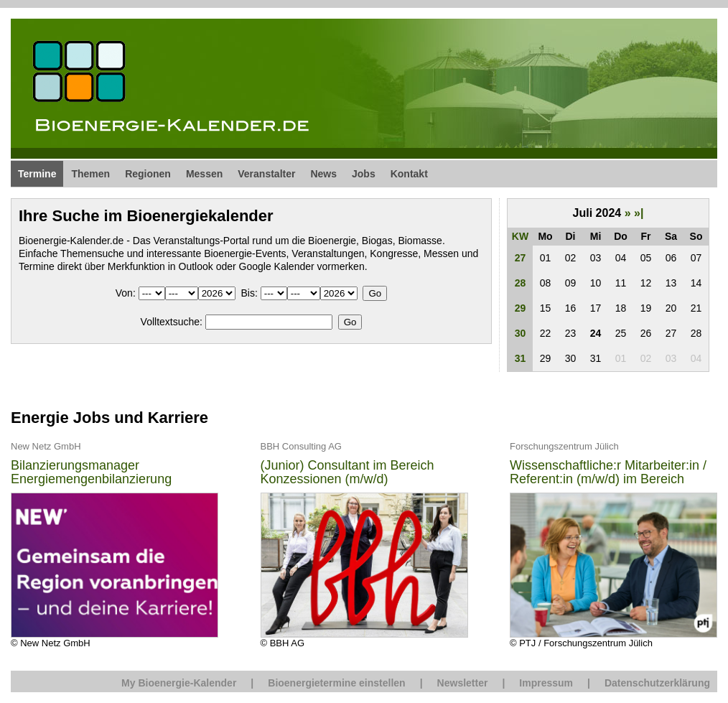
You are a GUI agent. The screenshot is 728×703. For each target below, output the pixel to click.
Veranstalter (266, 174)
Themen (90, 174)
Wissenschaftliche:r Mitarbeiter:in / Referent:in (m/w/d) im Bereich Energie (608, 473)
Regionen (148, 174)
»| (639, 213)
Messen (204, 174)
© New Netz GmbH (115, 544)
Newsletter (463, 683)
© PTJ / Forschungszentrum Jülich (613, 544)
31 (521, 358)
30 (521, 333)
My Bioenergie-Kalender (179, 683)
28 (521, 283)
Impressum (546, 683)
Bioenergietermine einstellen (336, 683)
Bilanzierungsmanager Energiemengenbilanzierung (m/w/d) (91, 473)
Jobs (364, 174)
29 (521, 308)
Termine (37, 174)
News (323, 174)
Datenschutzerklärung (657, 683)
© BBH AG (364, 544)
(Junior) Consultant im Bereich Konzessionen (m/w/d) (347, 473)
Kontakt (409, 174)
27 (521, 258)
